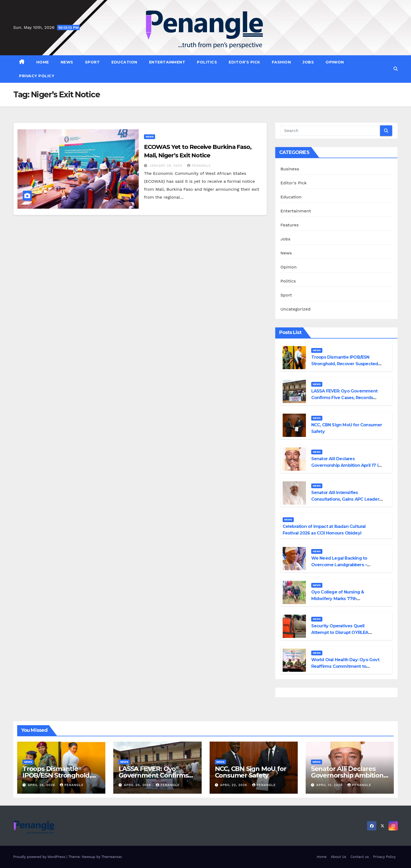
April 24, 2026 (138, 785)
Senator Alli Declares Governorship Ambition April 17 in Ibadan (346, 465)
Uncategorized (296, 309)
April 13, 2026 (330, 785)
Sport (92, 62)
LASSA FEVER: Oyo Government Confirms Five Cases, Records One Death (344, 398)
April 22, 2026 (234, 785)
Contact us (360, 857)
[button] (396, 69)
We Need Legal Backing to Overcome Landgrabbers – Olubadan (339, 565)
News (67, 62)
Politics (207, 62)
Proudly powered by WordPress (40, 857)
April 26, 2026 (42, 785)
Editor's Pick (294, 183)
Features (290, 225)
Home (43, 62)
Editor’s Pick (244, 62)
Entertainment (167, 62)
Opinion (335, 62)
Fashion (281, 62)
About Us (338, 857)
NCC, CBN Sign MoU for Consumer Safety (251, 772)
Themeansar (112, 857)
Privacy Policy (37, 76)
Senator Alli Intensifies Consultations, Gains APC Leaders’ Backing (347, 499)
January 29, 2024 (166, 166)
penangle (199, 166)
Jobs (308, 62)
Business (290, 169)
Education (124, 62)
